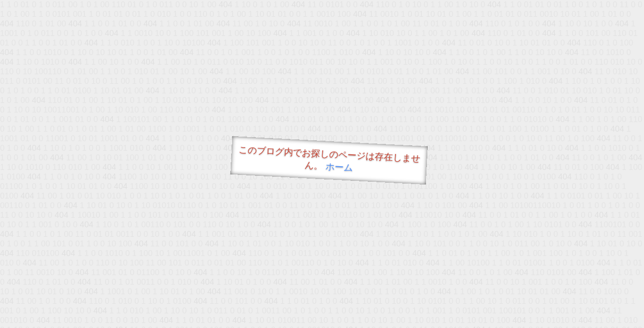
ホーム (339, 167)
